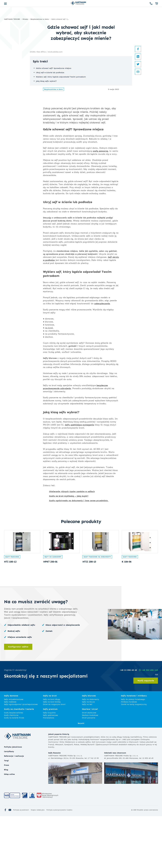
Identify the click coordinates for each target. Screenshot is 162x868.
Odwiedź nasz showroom (115, 805)
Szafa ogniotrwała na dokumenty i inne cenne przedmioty (79, 550)
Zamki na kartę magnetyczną (134, 756)
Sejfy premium (50, 761)
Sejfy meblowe (10, 754)
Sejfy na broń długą (52, 751)
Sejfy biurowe (50, 407)
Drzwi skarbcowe (89, 764)
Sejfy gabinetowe (50, 767)
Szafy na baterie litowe (14, 769)
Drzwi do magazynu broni (54, 756)
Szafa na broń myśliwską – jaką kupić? (69, 545)
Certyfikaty (9, 803)
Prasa (7, 817)
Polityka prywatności (21, 862)
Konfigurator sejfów (18, 698)
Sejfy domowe (11, 747)
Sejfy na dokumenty (91, 751)
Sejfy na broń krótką (52, 754)
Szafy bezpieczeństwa (14, 764)
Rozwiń (81, 775)
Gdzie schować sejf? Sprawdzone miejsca (54, 130)
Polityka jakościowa (13, 799)
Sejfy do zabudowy (53, 608)
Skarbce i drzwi (90, 761)
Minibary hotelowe (129, 754)
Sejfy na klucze (88, 754)
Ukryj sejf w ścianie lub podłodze (50, 134)
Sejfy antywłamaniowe (14, 751)
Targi (6, 812)
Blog (6, 821)
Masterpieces (49, 769)
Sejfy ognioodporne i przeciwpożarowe (21, 756)
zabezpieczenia (102, 353)
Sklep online (9, 826)
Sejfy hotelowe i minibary (134, 747)
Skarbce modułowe (90, 767)
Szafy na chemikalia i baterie (19, 761)
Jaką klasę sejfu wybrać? (46, 143)
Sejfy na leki (87, 756)
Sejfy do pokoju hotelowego (133, 751)
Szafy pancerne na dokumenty (97, 608)
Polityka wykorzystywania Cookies (59, 862)
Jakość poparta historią (59, 786)
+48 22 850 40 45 (128, 722)
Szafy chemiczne (11, 767)
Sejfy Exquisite (49, 764)
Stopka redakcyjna (38, 862)
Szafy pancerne (12, 608)
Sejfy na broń (50, 747)
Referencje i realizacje (14, 808)
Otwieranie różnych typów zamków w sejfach (72, 541)
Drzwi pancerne (89, 769)
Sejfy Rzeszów (54, 805)
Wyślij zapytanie (146, 732)
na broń (49, 377)
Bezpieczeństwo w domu (53, 151)
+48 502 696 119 (148, 722)
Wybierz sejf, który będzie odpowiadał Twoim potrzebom (61, 139)
